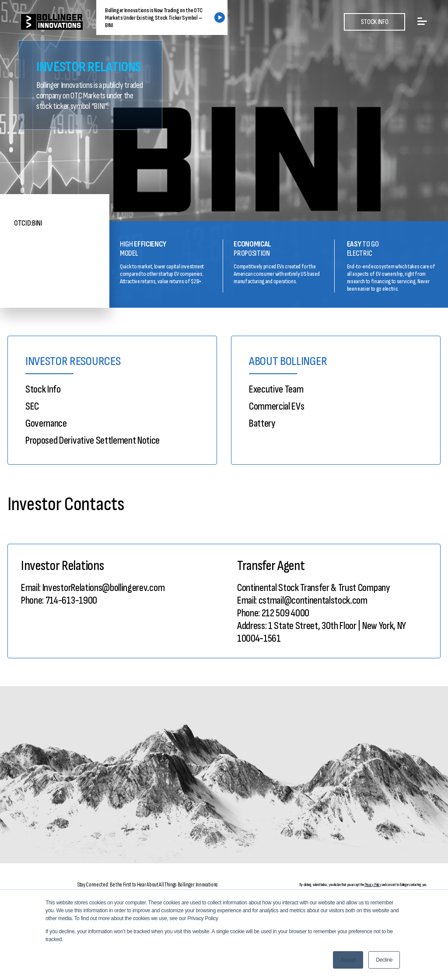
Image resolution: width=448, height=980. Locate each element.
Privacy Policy (373, 885)
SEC (32, 406)
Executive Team (276, 389)
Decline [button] (384, 960)
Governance (46, 423)
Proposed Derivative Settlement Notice (93, 440)
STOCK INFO (375, 22)
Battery (262, 423)
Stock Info (43, 389)
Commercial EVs (277, 406)
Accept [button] (348, 960)
